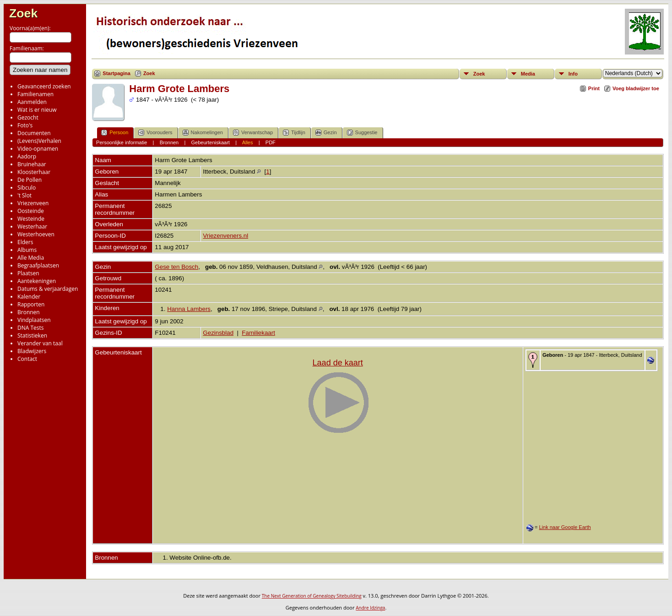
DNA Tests (31, 328)
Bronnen (29, 312)
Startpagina (117, 73)
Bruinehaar (32, 164)
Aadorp (27, 156)
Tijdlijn (294, 133)
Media (528, 74)
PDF (271, 142)
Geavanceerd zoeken (44, 86)
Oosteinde (31, 211)
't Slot (24, 195)
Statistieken (32, 335)
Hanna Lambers (189, 309)
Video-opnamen (38, 149)
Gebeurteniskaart (211, 142)
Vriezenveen (33, 203)
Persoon (115, 133)
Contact (27, 359)
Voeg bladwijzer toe (636, 88)
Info (573, 74)
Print (594, 88)
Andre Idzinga (370, 608)
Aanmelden (32, 102)
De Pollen (30, 180)
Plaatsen (28, 273)
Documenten (34, 133)
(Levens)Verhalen (39, 141)
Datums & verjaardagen (48, 289)
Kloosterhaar (34, 172)
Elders (25, 242)
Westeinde (31, 219)
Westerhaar (32, 226)
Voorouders (155, 133)
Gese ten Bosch (176, 267)
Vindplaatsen (34, 320)
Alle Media (31, 258)
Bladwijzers (32, 351)
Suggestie (362, 133)
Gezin (326, 133)
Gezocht (28, 117)
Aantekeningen (37, 281)
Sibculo (27, 188)
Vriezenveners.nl (225, 236)
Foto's (25, 125)
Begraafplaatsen (38, 265)
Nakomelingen (203, 133)
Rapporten (31, 304)
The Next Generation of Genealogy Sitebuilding (312, 596)
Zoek (23, 13)
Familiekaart (258, 333)
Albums (27, 250)
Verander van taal (40, 343)
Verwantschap (253, 133)
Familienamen (35, 94)
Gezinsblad (218, 333)
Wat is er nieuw (37, 110)
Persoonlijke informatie (122, 142)
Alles (248, 142)
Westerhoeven (36, 234)
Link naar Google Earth (565, 527)
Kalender (29, 297)
